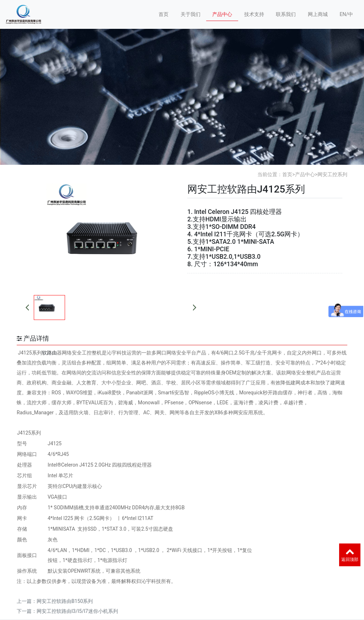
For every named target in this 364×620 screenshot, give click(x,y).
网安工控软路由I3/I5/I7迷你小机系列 (77, 611)
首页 (164, 14)
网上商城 (318, 14)
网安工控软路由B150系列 (65, 601)
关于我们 (191, 14)
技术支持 (254, 14)
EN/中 (346, 14)
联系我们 (286, 14)
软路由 (49, 353)
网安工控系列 (332, 174)
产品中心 (222, 14)
